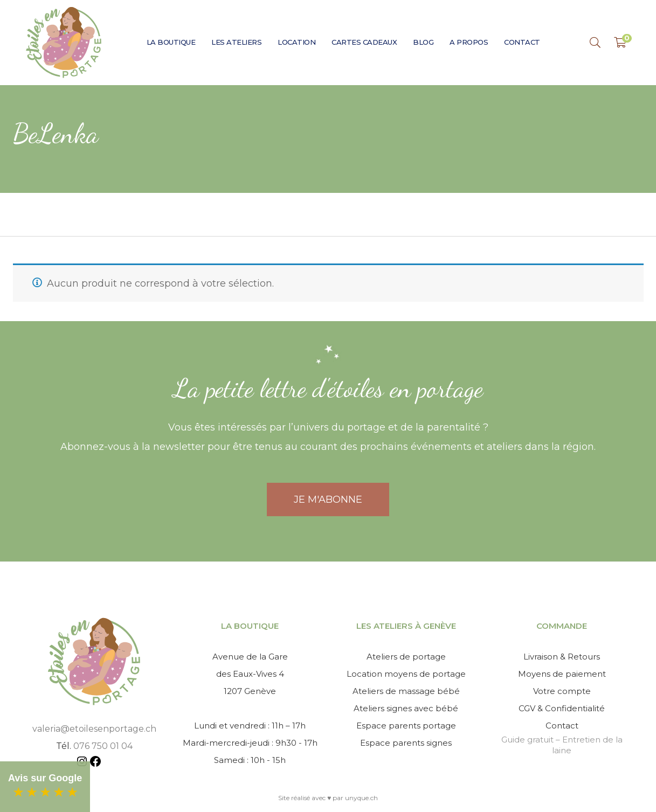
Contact (562, 726)
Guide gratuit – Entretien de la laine (562, 745)
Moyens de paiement (562, 674)
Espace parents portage (406, 726)
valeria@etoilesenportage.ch (94, 729)
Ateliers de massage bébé (406, 691)
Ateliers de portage (406, 657)
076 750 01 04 (103, 746)
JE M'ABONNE (328, 499)
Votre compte (562, 691)
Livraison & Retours (562, 657)
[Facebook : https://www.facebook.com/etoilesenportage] (95, 763)
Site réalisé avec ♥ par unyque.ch (328, 798)
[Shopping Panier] (620, 43)
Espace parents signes (406, 743)
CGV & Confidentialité (562, 708)
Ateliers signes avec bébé (406, 708)
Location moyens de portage (406, 674)
